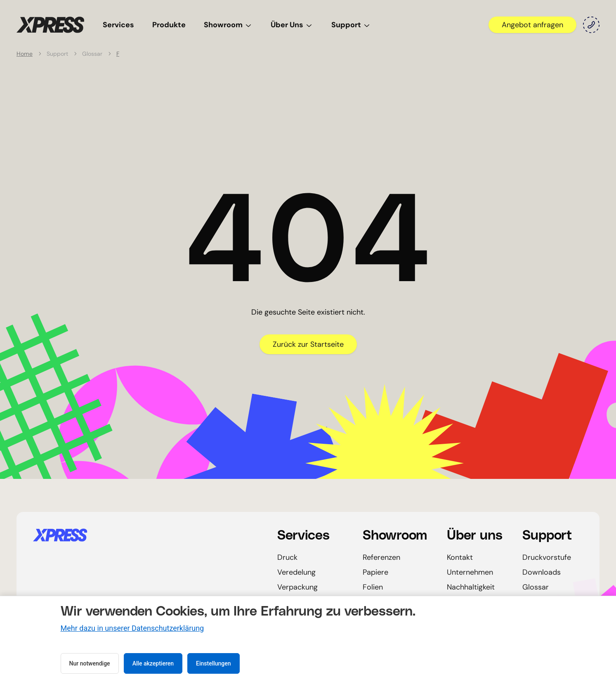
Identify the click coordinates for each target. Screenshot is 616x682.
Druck (287, 557)
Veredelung (296, 572)
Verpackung (297, 587)
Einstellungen (214, 663)
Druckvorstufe (547, 557)
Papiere (375, 572)
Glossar (536, 587)
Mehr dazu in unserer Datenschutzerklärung (132, 628)
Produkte (169, 25)
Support (351, 25)
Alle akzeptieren (153, 663)
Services (118, 25)
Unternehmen (470, 572)
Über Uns (292, 25)
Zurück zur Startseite (308, 344)
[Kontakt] (591, 25)
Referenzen (381, 557)
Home (25, 54)
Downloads (542, 572)
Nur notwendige (90, 663)
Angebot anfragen (532, 25)
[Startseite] (51, 25)
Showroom (228, 25)
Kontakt (460, 557)
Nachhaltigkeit (471, 587)
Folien (373, 587)
